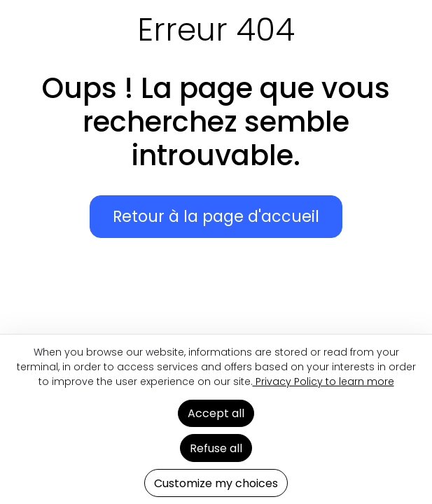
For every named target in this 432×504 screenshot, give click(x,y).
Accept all (216, 413)
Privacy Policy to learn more (323, 381)
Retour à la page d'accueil (216, 217)
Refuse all (216, 448)
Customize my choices (216, 483)
